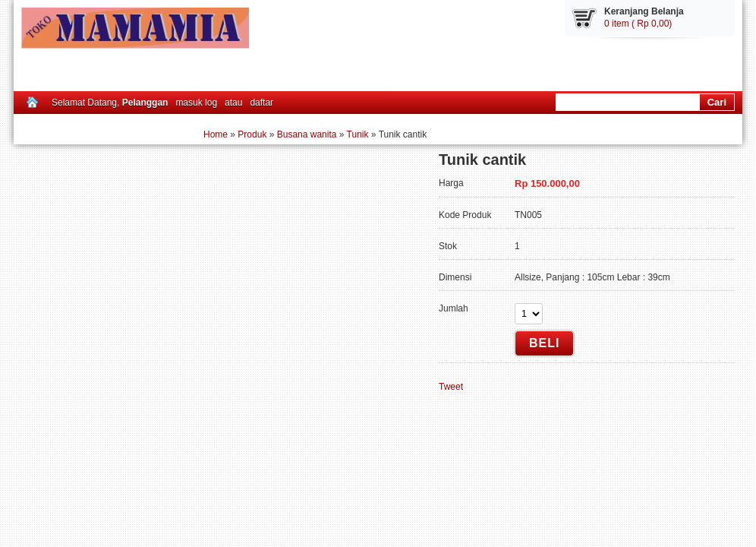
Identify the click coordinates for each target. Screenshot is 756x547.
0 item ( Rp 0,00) (638, 24)
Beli (544, 343)
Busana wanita (307, 134)
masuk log (196, 103)
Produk (252, 134)
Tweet (451, 387)
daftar (261, 103)
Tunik (358, 134)
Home (216, 134)
